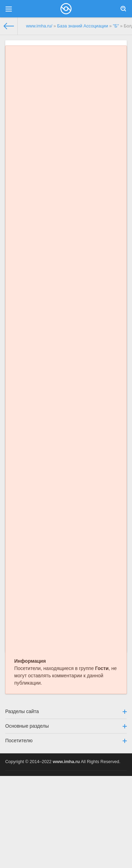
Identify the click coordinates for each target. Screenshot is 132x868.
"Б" (116, 26)
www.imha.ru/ (39, 26)
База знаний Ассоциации (83, 26)
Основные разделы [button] (66, 726)
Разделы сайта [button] (66, 711)
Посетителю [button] (66, 741)
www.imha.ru (66, 762)
